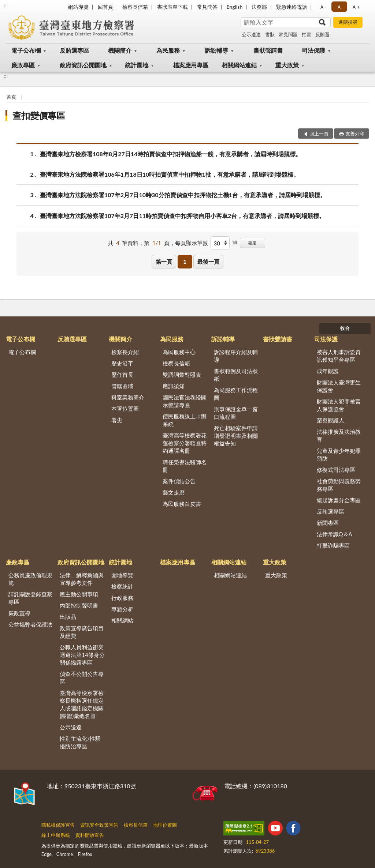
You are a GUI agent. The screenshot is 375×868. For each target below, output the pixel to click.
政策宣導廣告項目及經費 (82, 632)
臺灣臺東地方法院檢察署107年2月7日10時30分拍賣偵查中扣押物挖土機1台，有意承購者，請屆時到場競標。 (183, 195)
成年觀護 (328, 371)
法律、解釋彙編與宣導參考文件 (82, 579)
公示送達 (251, 34)
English (235, 7)
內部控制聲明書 (79, 605)
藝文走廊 (174, 492)
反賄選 (322, 34)
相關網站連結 (239, 65)
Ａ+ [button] (356, 7)
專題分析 (122, 609)
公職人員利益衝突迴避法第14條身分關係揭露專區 (82, 655)
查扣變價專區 (39, 115)
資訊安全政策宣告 (99, 825)
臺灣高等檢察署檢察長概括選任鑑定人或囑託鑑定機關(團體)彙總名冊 (82, 704)
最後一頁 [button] (208, 262)
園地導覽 (122, 575)
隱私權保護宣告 (58, 825)
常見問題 (288, 34)
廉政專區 (23, 65)
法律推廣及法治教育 (339, 435)
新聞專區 (328, 523)
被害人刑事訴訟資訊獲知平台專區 (339, 356)
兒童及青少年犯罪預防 (339, 454)
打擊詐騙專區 (333, 545)
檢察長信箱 (135, 7)
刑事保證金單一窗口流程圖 (236, 413)
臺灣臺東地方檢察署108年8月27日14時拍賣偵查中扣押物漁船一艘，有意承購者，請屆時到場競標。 (171, 154)
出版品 (68, 617)
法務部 (259, 7)
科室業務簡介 (128, 397)
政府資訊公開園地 (83, 65)
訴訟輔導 (216, 50)
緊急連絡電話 (292, 7)
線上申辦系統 (56, 835)
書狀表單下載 (172, 7)
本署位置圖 (125, 409)
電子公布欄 (26, 50)
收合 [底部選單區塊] (345, 328)
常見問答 (207, 7)
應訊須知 (174, 386)
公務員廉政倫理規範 (30, 579)
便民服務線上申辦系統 (185, 420)
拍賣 (307, 34)
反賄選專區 (74, 50)
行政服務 (122, 598)
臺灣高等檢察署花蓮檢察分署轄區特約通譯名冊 (185, 443)
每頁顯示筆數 (192, 243)
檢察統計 (122, 586)
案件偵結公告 (179, 481)
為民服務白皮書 (182, 504)
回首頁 (105, 7)
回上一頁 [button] (319, 134)
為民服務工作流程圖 (236, 394)
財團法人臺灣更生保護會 (339, 386)
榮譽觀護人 (331, 420)
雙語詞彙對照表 (182, 375)
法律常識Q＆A (335, 534)
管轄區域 (122, 386)
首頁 (11, 97)
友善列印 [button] (355, 134)
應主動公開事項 (79, 594)
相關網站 (122, 620)
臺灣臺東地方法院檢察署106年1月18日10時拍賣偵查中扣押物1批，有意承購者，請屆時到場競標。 (170, 174)
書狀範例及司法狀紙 (236, 375)
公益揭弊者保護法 (30, 624)
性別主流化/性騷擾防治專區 (80, 742)
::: (6, 5)
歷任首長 (122, 375)
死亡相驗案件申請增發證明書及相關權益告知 (236, 436)
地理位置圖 (165, 825)
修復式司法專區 (336, 470)
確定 (252, 243)
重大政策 (287, 65)
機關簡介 (120, 50)
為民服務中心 (179, 352)
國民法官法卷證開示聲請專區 (185, 401)
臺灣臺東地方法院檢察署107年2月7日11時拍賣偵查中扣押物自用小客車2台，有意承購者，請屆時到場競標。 (182, 216)
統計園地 (137, 65)
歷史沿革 (122, 363)
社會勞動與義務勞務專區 (339, 485)
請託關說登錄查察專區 (30, 598)
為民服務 (168, 50)
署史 (117, 420)
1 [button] (185, 262)
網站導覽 (78, 7)
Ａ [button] (339, 7)
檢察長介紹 (125, 352)
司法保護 (313, 50)
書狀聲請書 (268, 50)
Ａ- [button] (323, 7)
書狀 (270, 34)
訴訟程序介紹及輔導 (236, 356)
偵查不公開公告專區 (82, 678)
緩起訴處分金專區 (339, 500)
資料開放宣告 (90, 835)
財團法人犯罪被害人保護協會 (339, 405)
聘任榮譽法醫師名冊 (185, 466)
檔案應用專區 (191, 65)
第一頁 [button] (164, 262)
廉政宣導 (19, 613)
